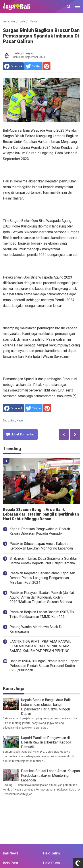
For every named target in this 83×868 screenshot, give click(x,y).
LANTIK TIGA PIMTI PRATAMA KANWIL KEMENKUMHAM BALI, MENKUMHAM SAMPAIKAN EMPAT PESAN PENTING (40, 646)
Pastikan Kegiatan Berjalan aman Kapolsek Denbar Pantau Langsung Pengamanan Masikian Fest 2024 (42, 578)
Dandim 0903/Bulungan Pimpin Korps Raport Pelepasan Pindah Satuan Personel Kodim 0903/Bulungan (44, 666)
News (20, 421)
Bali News (11, 853)
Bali (13, 421)
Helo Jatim (51, 853)
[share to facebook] (13, 66)
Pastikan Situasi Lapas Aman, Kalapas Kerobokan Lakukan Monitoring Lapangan (41, 546)
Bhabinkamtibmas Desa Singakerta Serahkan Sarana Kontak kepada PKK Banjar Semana (44, 561)
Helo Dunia (51, 863)
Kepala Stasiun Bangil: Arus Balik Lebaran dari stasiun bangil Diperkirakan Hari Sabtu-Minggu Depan (41, 514)
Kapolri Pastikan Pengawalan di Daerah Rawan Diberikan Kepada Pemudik (40, 531)
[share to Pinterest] (46, 66)
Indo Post (11, 863)
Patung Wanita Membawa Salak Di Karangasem (36, 629)
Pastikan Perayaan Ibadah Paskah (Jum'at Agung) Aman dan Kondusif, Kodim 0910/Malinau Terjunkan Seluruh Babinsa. (42, 597)
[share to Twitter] (33, 66)
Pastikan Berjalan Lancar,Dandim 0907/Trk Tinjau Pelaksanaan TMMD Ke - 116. (42, 614)
